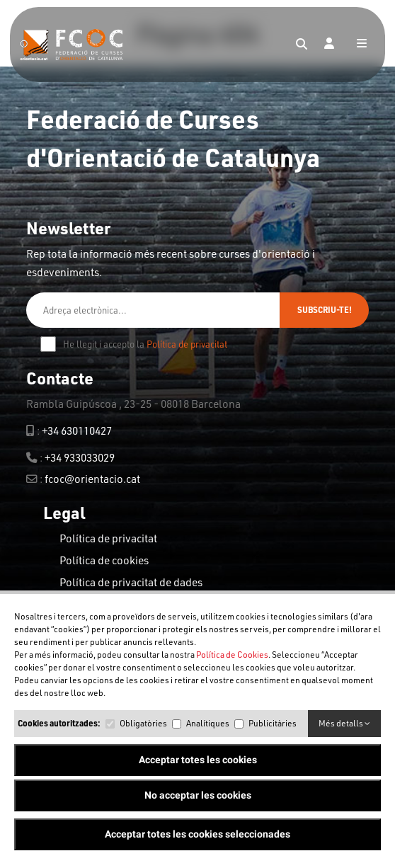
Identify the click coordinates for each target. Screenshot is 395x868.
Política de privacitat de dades (131, 582)
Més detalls (344, 723)
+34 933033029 (80, 457)
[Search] (302, 45)
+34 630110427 (77, 430)
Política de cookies (104, 560)
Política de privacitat (187, 344)
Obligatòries (143, 723)
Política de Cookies (232, 655)
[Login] (329, 45)
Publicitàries (273, 723)
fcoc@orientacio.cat (92, 479)
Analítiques (208, 723)
